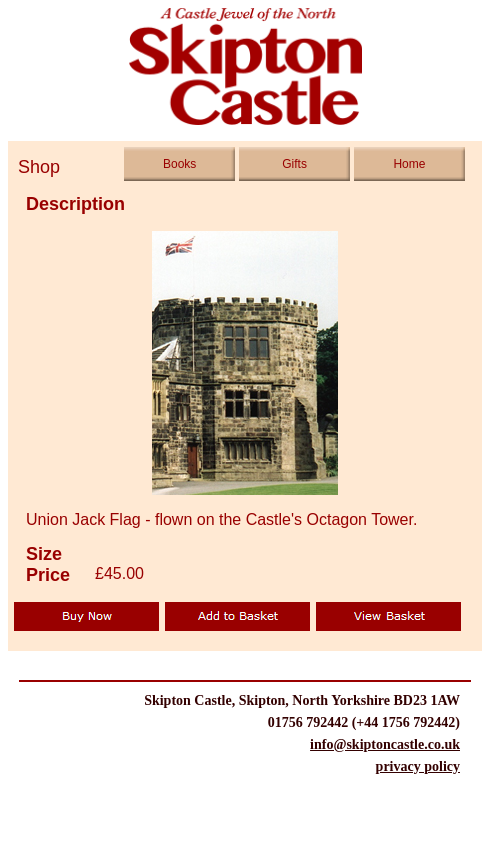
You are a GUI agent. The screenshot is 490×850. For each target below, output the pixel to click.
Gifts (294, 164)
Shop (31, 167)
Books (179, 164)
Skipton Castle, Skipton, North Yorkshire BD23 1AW (302, 701)
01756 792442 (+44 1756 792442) (364, 723)
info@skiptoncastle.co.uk (385, 745)
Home (409, 164)
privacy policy (418, 767)
